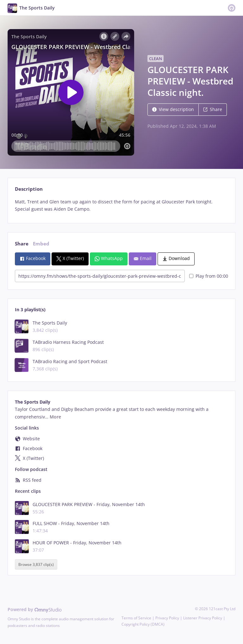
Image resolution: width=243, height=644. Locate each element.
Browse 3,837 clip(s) (36, 564)
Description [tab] (29, 189)
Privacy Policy (167, 618)
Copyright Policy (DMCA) (143, 624)
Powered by (35, 609)
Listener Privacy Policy (203, 618)
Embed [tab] (41, 244)
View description (173, 109)
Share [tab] (22, 244)
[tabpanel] (121, 206)
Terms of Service (136, 618)
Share (213, 109)
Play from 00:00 (209, 276)
